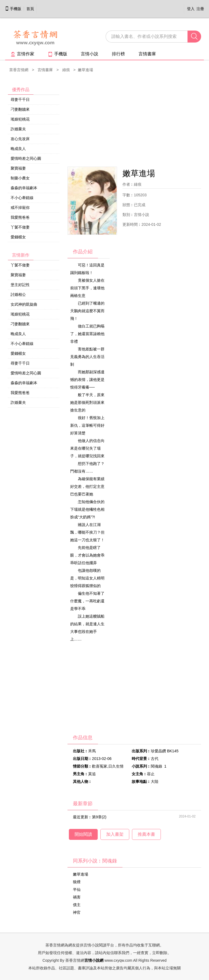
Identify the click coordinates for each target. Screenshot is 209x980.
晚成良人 (18, 149)
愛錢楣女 (18, 237)
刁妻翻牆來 (20, 109)
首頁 (30, 9)
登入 (191, 9)
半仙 (77, 889)
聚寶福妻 (18, 168)
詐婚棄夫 (18, 129)
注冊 (200, 9)
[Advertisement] (134, 120)
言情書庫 (147, 54)
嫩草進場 (81, 874)
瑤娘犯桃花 (20, 119)
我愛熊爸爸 (20, 217)
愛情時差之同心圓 (26, 158)
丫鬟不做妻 (20, 227)
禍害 (77, 897)
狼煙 (77, 882)
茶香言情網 (19, 70)
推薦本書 (146, 834)
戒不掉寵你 (20, 208)
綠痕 (66, 70)
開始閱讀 (83, 834)
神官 (77, 912)
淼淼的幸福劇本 (24, 188)
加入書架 (115, 834)
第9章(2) (99, 817)
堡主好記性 (20, 285)
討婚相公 (18, 294)
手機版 (13, 9)
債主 (77, 905)
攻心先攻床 (20, 139)
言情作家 (22, 54)
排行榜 (118, 54)
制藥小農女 (20, 178)
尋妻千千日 (20, 100)
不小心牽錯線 (22, 198)
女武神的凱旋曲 (24, 304)
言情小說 (90, 54)
